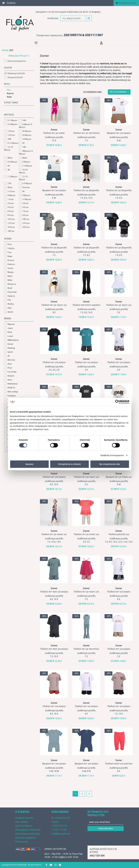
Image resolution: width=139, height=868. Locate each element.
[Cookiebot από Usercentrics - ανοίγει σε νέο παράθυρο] (117, 402)
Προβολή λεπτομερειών (112, 455)
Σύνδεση (11, 3)
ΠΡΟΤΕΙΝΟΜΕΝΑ (118, 92)
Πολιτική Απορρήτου (26, 838)
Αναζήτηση (53, 18)
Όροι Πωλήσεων (24, 826)
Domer (5, 50)
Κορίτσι (10, 93)
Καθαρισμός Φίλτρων (18, 56)
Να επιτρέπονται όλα (110, 464)
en (135, 3)
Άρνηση (29, 464)
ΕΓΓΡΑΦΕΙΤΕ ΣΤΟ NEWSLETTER (98, 814)
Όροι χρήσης (22, 822)
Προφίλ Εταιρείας (24, 818)
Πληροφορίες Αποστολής (28, 830)
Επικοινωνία (22, 842)
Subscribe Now (106, 829)
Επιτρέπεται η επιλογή (70, 464)
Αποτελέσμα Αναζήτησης (28, 834)
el (132, 3)
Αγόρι (9, 97)
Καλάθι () (124, 3)
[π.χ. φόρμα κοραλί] (73, 18)
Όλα (9, 90)
